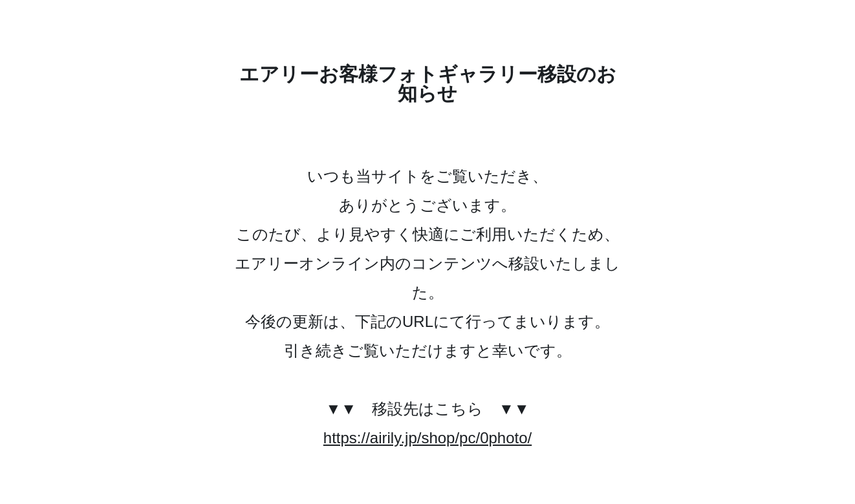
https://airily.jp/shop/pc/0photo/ (427, 438)
